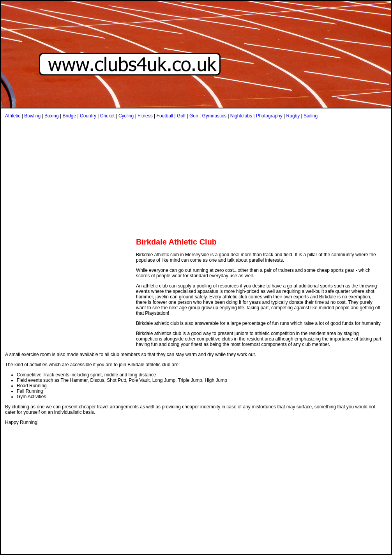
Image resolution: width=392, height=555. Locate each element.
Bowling (32, 116)
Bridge (69, 116)
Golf (181, 116)
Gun (194, 116)
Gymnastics (214, 116)
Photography (269, 116)
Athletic (13, 116)
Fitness (145, 116)
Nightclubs (241, 116)
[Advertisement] (96, 178)
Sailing (311, 116)
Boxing (52, 116)
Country (88, 116)
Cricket (107, 116)
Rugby (293, 116)
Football (165, 116)
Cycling (126, 116)
